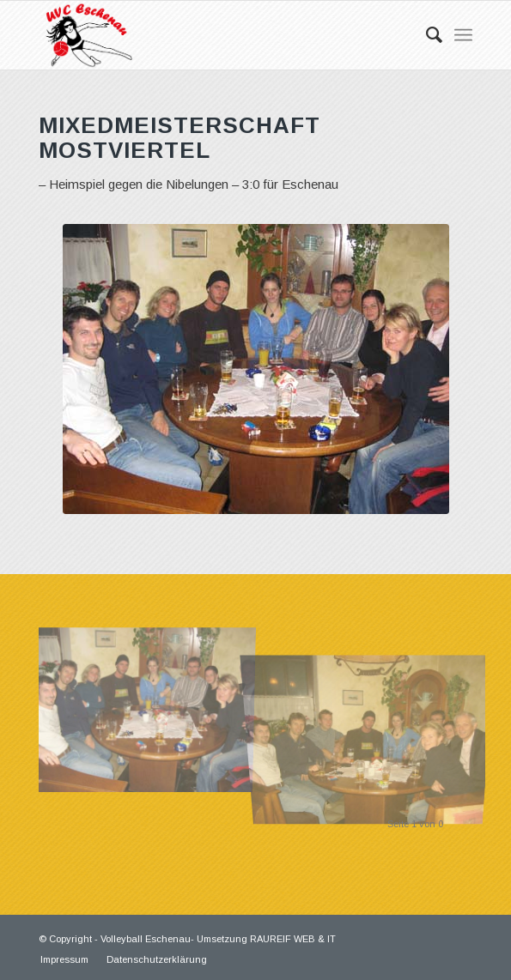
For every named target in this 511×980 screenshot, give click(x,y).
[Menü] (463, 35)
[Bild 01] (151, 703)
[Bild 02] (375, 703)
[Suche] (426, 35)
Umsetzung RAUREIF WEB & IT (266, 939)
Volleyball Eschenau (146, 939)
